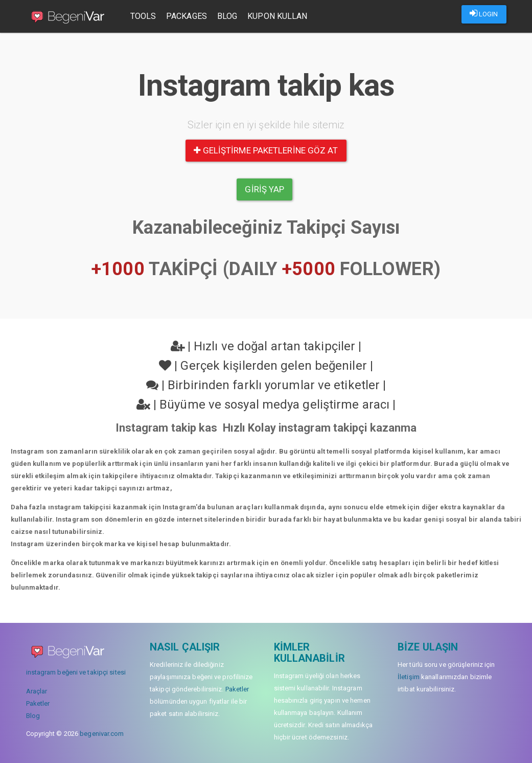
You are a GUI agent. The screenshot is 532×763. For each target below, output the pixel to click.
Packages (187, 16)
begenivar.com (102, 734)
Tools (143, 16)
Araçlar (37, 691)
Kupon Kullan (277, 16)
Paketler (38, 703)
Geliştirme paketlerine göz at (266, 150)
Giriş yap (264, 189)
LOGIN (484, 13)
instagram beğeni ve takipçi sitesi (76, 672)
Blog (227, 16)
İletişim (409, 677)
